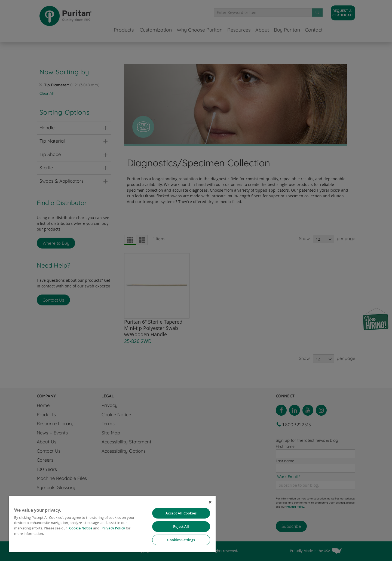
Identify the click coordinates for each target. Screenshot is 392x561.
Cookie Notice (81, 528)
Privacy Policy (113, 528)
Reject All (181, 526)
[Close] (210, 502)
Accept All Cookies (181, 513)
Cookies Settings (181, 540)
